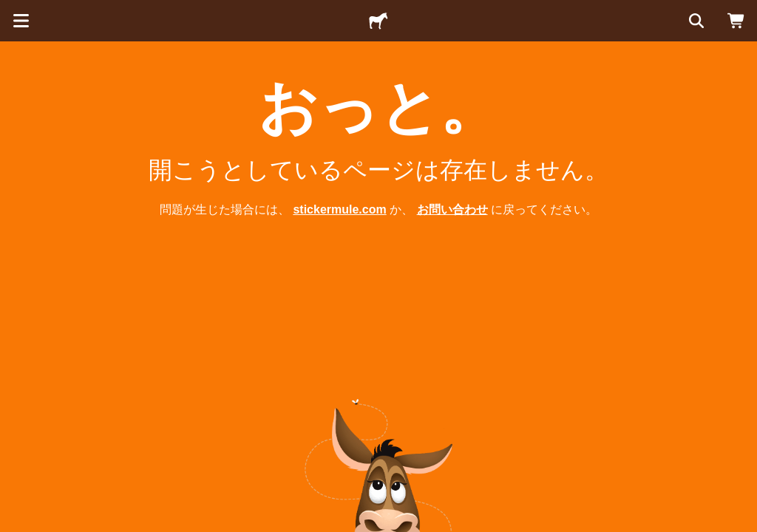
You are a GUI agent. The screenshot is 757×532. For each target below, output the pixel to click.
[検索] (695, 21)
